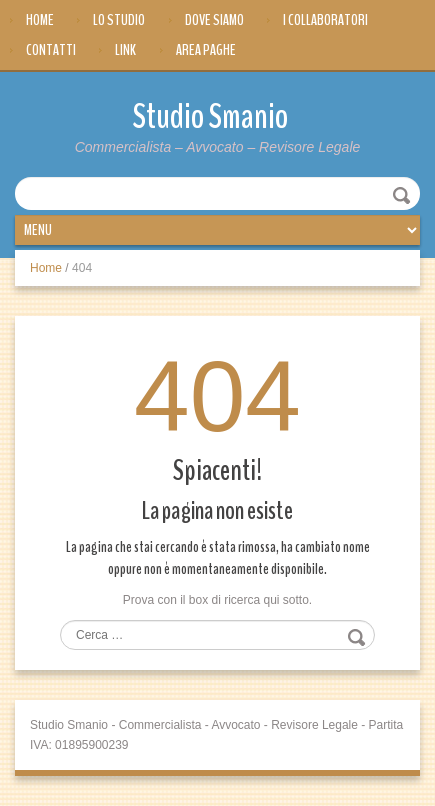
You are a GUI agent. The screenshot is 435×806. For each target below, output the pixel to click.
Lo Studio (119, 20)
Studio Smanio (210, 116)
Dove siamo (214, 20)
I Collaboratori (325, 20)
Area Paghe (206, 50)
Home (40, 20)
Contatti (51, 50)
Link (125, 50)
